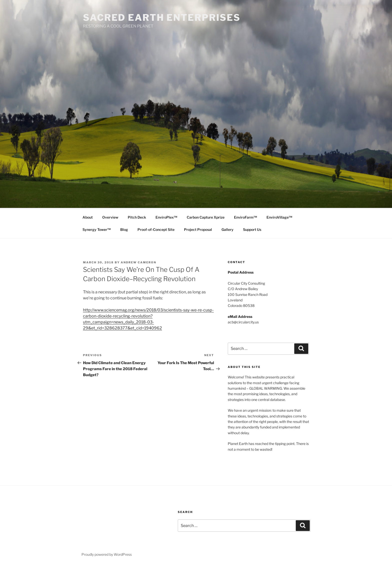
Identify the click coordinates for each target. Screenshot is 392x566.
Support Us (252, 229)
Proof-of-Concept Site (156, 229)
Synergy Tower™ (97, 229)
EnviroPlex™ (166, 217)
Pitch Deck (137, 217)
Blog (124, 229)
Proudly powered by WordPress (107, 554)
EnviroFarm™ (245, 217)
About (88, 217)
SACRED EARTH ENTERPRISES (162, 18)
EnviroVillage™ (279, 217)
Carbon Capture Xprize (206, 217)
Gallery (227, 229)
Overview (110, 217)
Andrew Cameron (138, 262)
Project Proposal (198, 229)
